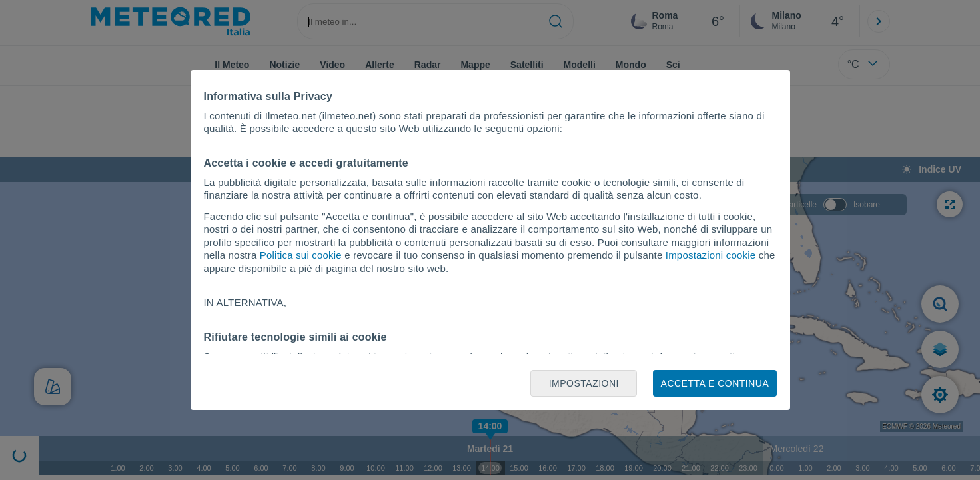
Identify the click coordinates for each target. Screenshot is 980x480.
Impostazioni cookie (711, 255)
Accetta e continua (715, 383)
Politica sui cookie (301, 255)
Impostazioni (584, 383)
